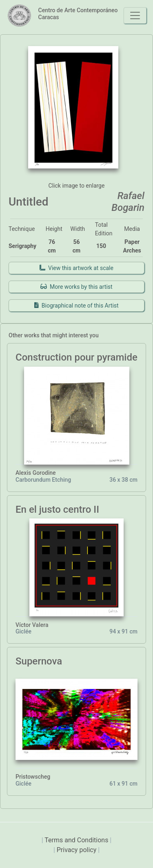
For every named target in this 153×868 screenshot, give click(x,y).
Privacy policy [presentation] (77, 850)
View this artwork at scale (76, 268)
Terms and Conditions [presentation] (77, 840)
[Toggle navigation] (135, 15)
